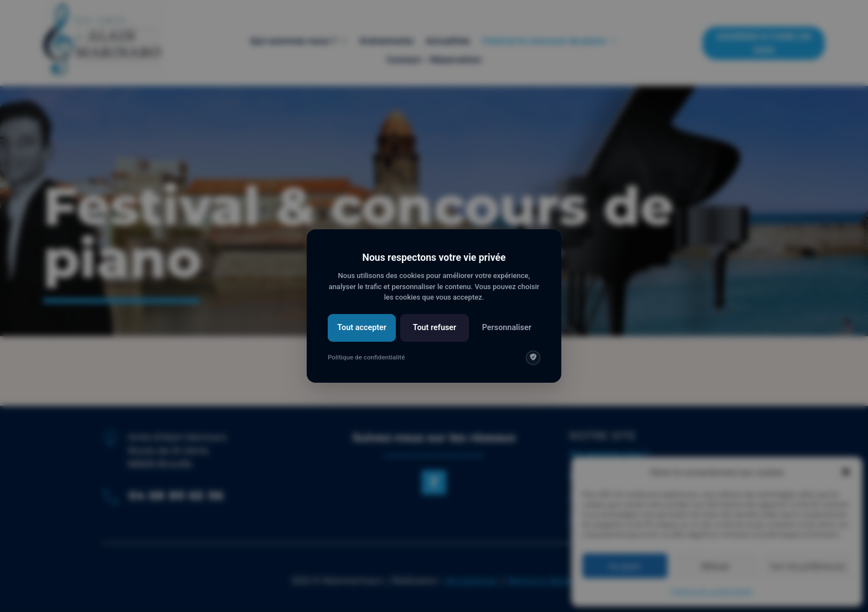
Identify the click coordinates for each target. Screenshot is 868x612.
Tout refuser (435, 328)
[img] (533, 358)
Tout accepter (362, 328)
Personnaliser (507, 328)
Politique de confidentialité (366, 357)
